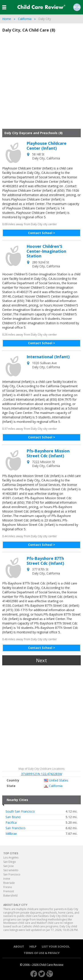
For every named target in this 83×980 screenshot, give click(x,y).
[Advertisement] (41, 83)
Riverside (9, 883)
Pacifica (11, 823)
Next (41, 660)
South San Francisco (20, 811)
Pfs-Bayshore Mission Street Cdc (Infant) (48, 453)
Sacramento (11, 870)
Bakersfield (10, 896)
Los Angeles (11, 858)
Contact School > (42, 233)
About (19, 947)
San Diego (10, 862)
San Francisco (15, 828)
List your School (56, 947)
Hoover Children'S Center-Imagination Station (46, 251)
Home (7, 19)
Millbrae (11, 834)
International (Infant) (48, 357)
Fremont (9, 891)
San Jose (9, 866)
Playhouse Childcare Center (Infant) (46, 146)
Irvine (7, 879)
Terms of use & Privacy (42, 953)
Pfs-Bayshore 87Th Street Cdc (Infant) (45, 561)
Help (33, 947)
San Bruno (13, 817)
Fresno (8, 887)
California (25, 19)
